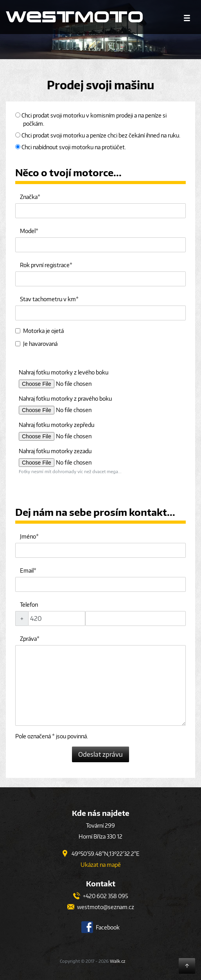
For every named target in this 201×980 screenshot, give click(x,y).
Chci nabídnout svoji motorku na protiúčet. (71, 147)
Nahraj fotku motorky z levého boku (64, 372)
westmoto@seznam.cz (101, 907)
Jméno (28, 536)
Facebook (100, 927)
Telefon (29, 605)
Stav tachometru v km (48, 299)
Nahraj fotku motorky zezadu (55, 451)
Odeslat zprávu (100, 754)
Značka (29, 197)
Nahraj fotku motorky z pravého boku (65, 399)
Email (27, 570)
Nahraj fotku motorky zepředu (57, 425)
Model (28, 231)
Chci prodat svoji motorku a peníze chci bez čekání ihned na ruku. (98, 135)
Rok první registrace (45, 265)
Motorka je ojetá (39, 331)
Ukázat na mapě (101, 865)
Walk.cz (118, 961)
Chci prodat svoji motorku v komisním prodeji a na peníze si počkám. (91, 119)
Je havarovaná (36, 344)
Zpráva (28, 639)
